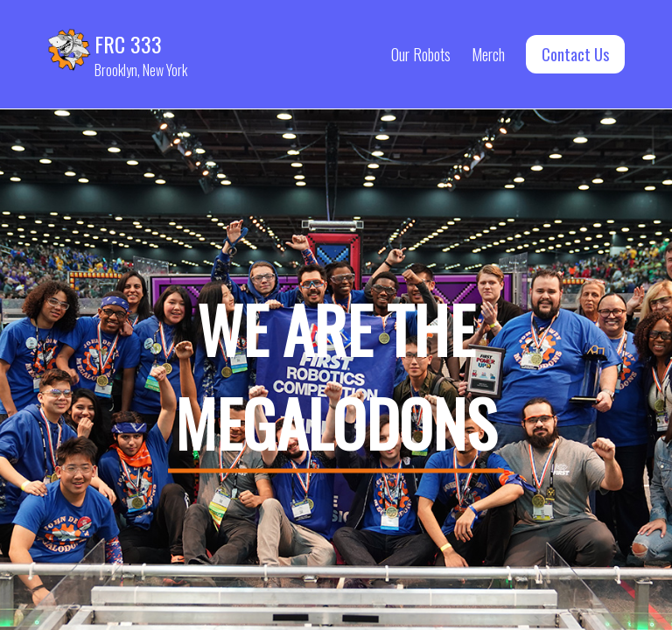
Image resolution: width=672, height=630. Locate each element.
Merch (488, 54)
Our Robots (421, 54)
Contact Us (575, 54)
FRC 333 (128, 44)
